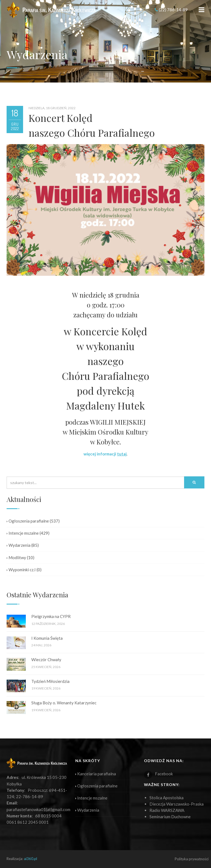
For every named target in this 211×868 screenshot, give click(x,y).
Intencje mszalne (23, 533)
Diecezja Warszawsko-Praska (177, 804)
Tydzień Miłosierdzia (50, 681)
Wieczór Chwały (46, 660)
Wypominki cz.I (21, 570)
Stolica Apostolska (166, 798)
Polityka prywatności (192, 859)
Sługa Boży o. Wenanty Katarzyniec (64, 703)
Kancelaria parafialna (96, 774)
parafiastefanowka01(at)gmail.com (38, 809)
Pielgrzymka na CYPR (51, 616)
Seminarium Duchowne (170, 817)
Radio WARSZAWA (167, 810)
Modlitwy (16, 557)
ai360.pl (30, 859)
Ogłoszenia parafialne (28, 521)
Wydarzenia (19, 545)
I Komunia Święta (47, 638)
